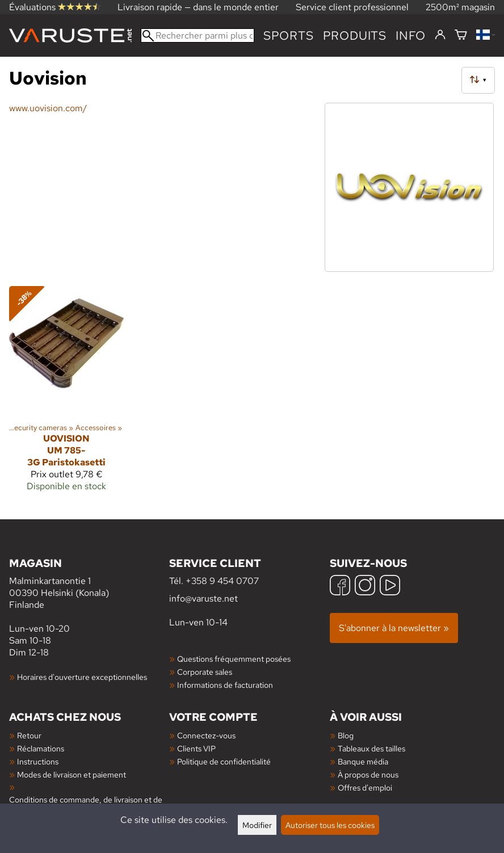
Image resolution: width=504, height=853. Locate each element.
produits (355, 35)
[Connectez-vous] (440, 35)
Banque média (363, 761)
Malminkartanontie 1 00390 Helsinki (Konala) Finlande (89, 583)
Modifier (257, 825)
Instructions (38, 761)
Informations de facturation (225, 685)
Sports (289, 35)
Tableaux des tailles (371, 748)
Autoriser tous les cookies (330, 825)
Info (411, 35)
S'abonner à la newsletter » (394, 628)
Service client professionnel (352, 7)
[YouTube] (390, 587)
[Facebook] (340, 587)
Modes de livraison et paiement (72, 774)
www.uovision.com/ (48, 108)
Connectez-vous (206, 735)
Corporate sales (205, 672)
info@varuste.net (203, 598)
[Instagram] (365, 587)
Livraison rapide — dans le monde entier (198, 7)
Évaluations (55, 7)
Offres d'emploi (365, 787)
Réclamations (41, 748)
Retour (29, 735)
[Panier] (461, 35)
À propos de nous (368, 774)
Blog (346, 735)
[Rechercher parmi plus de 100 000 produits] (198, 35)
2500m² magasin (460, 7)
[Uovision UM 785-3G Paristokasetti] (66, 394)
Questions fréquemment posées (234, 659)
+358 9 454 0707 (222, 581)
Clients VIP (196, 748)
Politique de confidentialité (224, 761)
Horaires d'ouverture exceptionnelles (82, 677)
